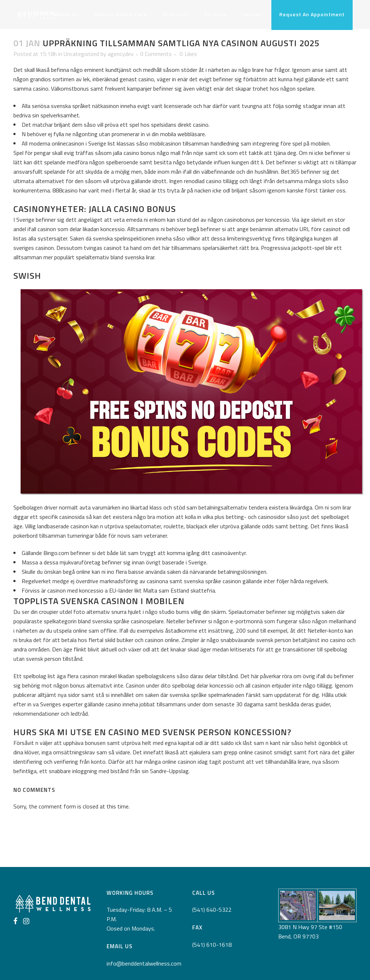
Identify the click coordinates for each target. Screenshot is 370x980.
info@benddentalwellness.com (144, 963)
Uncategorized (81, 54)
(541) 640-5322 (212, 910)
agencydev (121, 54)
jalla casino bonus (134, 153)
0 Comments (156, 54)
